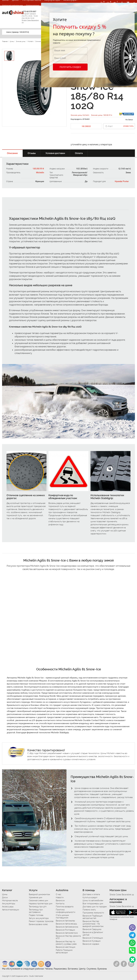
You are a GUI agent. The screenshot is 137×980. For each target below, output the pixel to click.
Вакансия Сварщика (92, 929)
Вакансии (60, 901)
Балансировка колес (38, 924)
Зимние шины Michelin (80, 115)
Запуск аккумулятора (39, 918)
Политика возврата (65, 907)
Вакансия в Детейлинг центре (93, 934)
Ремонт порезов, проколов (41, 921)
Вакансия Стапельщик (93, 938)
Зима (128, 173)
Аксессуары (8, 907)
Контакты (60, 904)
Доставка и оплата (91, 894)
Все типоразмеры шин (93, 904)
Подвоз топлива (36, 915)
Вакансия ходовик (91, 944)
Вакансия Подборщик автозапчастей (93, 917)
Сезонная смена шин (38, 901)
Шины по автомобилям (93, 901)
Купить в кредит (90, 897)
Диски (5, 897)
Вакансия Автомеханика (67, 927)
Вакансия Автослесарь (66, 924)
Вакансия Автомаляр (65, 921)
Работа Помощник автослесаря (64, 951)
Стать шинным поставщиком (62, 916)
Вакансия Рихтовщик (65, 930)
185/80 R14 (38, 169)
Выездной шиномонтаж (39, 894)
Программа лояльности (93, 913)
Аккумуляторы (9, 904)
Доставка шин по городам (95, 907)
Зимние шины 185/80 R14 (102, 115)
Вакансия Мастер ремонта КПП (68, 937)
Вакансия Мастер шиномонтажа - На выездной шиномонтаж (93, 924)
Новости (60, 897)
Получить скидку (70, 67)
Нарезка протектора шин (41, 904)
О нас (59, 894)
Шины (5, 894)
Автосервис (33, 5)
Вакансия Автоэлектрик (67, 933)
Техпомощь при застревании (36, 911)
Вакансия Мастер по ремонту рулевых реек (66, 943)
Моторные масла (10, 901)
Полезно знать (89, 910)
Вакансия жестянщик (66, 947)
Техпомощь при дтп (38, 907)
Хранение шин (36, 897)
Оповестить (128, 126)
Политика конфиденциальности (66, 911)
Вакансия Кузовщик (92, 941)
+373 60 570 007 (31, 17)
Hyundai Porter (122, 181)
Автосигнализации (12, 5)
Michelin (40, 173)
